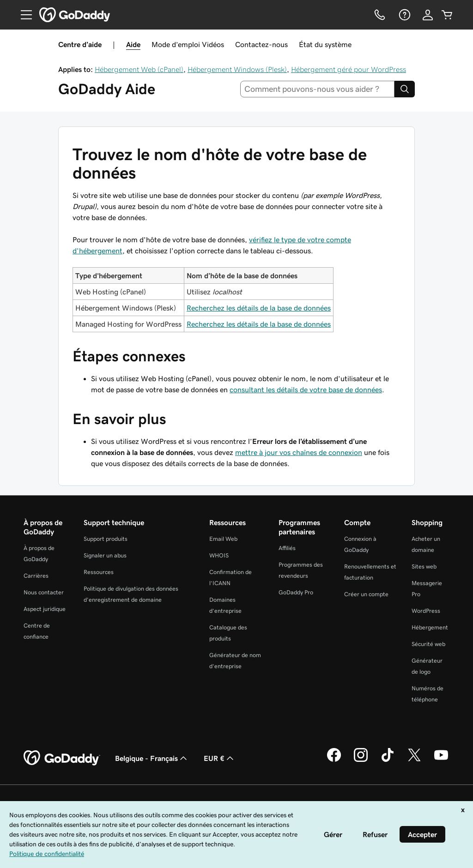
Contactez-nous (261, 44)
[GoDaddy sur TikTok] (388, 760)
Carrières (36, 576)
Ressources (99, 572)
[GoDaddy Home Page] (62, 758)
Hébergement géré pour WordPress (349, 69)
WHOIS (219, 555)
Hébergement (430, 627)
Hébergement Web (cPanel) (139, 69)
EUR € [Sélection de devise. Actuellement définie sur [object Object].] (220, 758)
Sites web (424, 566)
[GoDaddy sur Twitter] (414, 760)
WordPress (426, 611)
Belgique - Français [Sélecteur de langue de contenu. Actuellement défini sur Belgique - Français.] (152, 758)
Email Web (223, 539)
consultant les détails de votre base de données (306, 389)
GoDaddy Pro (296, 592)
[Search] (405, 89)
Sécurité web (428, 644)
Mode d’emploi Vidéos (188, 44)
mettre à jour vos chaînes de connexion (299, 452)
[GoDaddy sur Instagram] (361, 760)
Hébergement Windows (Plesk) (237, 69)
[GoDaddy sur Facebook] (334, 760)
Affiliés (287, 548)
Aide (133, 44)
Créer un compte (366, 594)
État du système (325, 44)
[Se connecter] (428, 15)
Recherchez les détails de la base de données (259, 308)
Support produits (106, 539)
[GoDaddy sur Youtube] (441, 760)
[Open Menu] (23, 15)
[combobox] (318, 89)
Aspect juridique (45, 609)
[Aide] (404, 15)
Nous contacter (44, 592)
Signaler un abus (105, 555)
